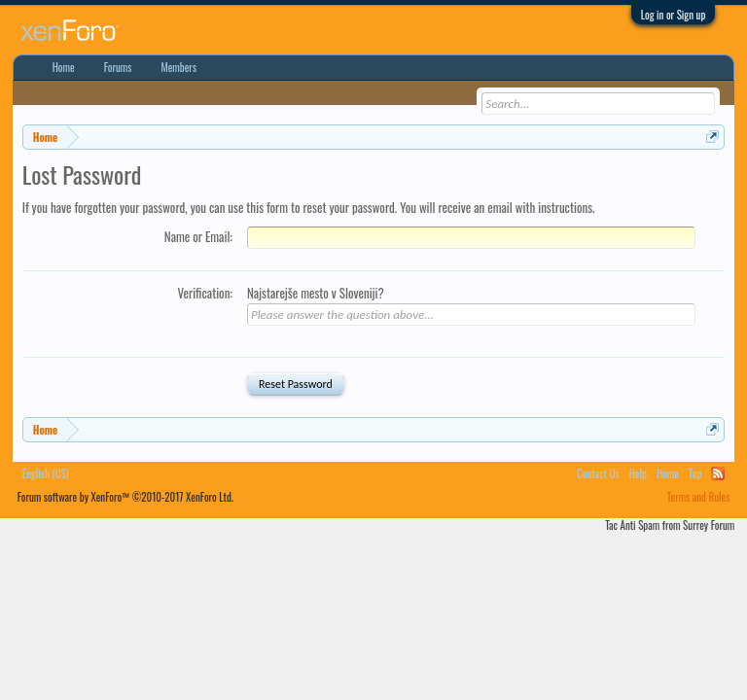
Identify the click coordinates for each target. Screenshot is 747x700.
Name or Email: (198, 236)
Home (64, 67)
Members (178, 67)
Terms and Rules (699, 497)
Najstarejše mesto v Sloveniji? (316, 293)
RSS (718, 473)
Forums (118, 67)
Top (695, 473)
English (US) (46, 473)
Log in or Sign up (674, 15)
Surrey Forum (709, 525)
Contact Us (598, 473)
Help (638, 473)
